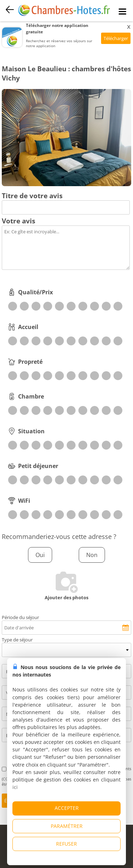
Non (92, 555)
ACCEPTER (67, 808)
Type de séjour (17, 640)
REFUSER (66, 844)
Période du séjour (20, 617)
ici (15, 787)
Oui (40, 555)
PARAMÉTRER (67, 826)
